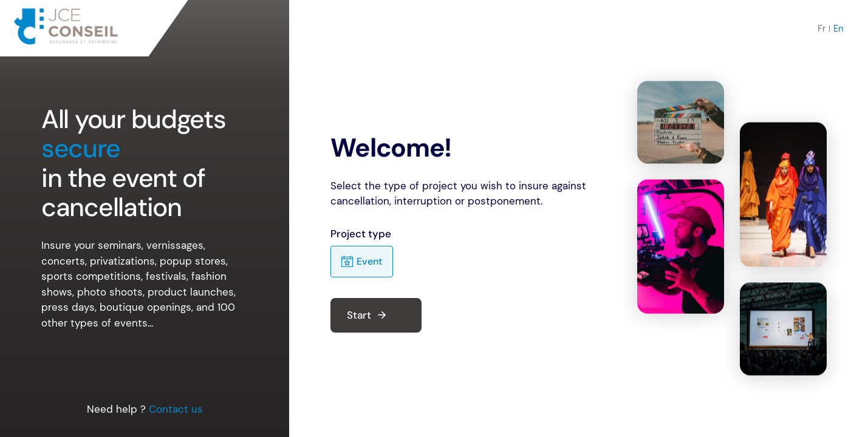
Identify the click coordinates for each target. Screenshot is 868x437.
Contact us (176, 409)
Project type (361, 234)
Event (362, 262)
